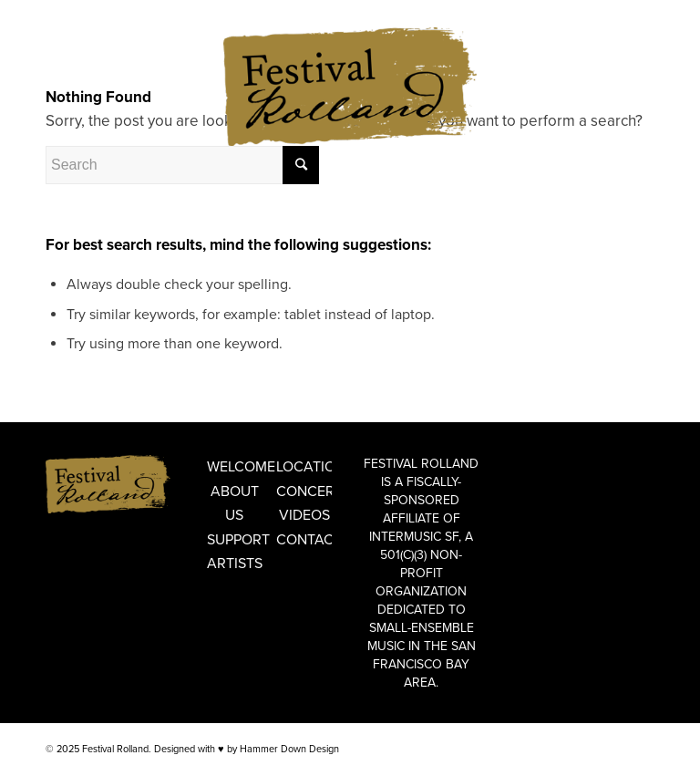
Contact (304, 540)
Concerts (304, 491)
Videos (304, 515)
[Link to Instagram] (641, 68)
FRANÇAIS (120, 13)
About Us (235, 503)
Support (234, 540)
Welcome (234, 467)
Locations (304, 467)
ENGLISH (67, 13)
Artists (234, 564)
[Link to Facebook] (613, 68)
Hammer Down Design (289, 749)
